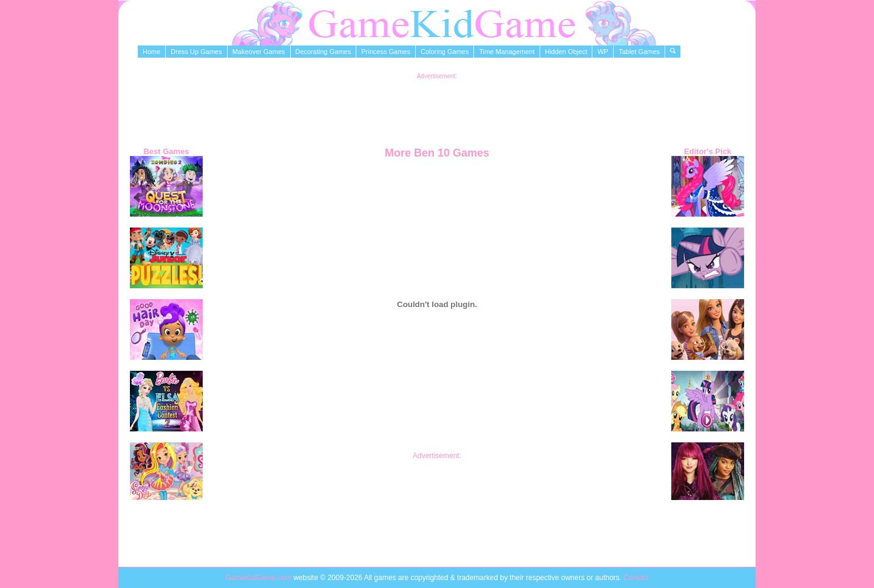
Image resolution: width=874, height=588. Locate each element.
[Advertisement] (437, 107)
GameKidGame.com (259, 578)
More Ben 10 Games (437, 153)
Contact (636, 578)
